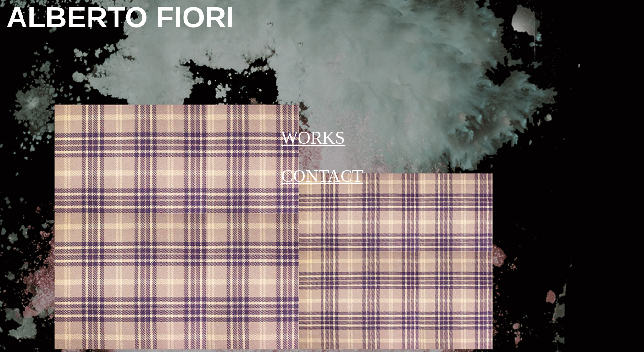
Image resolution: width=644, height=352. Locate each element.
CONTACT (322, 176)
